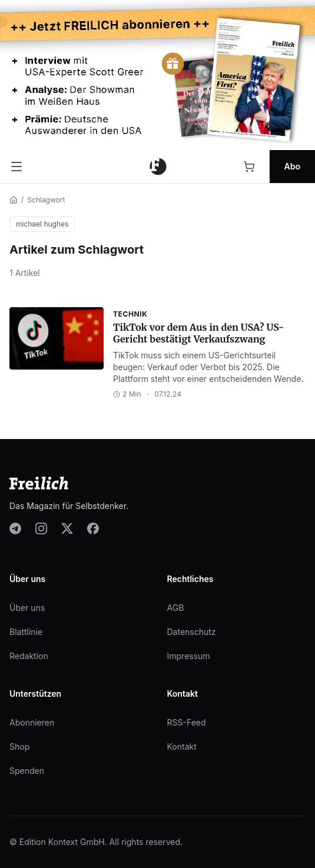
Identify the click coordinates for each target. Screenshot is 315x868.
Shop (19, 746)
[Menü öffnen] (16, 167)
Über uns (27, 608)
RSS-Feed (187, 722)
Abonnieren (32, 722)
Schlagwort (46, 200)
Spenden (27, 771)
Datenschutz (192, 632)
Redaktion (29, 656)
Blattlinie (26, 632)
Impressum (189, 656)
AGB (176, 608)
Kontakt (182, 746)
